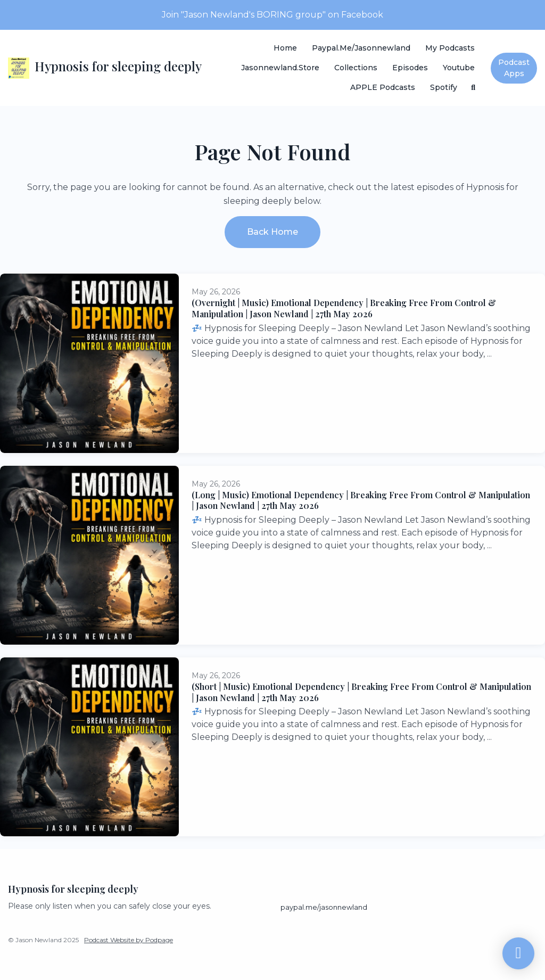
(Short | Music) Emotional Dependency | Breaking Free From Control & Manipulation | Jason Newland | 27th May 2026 (361, 692)
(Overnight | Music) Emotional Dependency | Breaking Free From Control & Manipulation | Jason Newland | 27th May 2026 (344, 308)
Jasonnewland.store (280, 68)
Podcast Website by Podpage (129, 940)
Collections (356, 68)
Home (285, 48)
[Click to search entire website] (474, 88)
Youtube (459, 68)
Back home (272, 232)
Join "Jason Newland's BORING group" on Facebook (272, 15)
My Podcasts (450, 48)
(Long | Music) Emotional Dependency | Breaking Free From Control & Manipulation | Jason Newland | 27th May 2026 (361, 500)
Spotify (444, 87)
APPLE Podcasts (383, 87)
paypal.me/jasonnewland (361, 48)
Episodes (410, 68)
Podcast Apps (514, 68)
